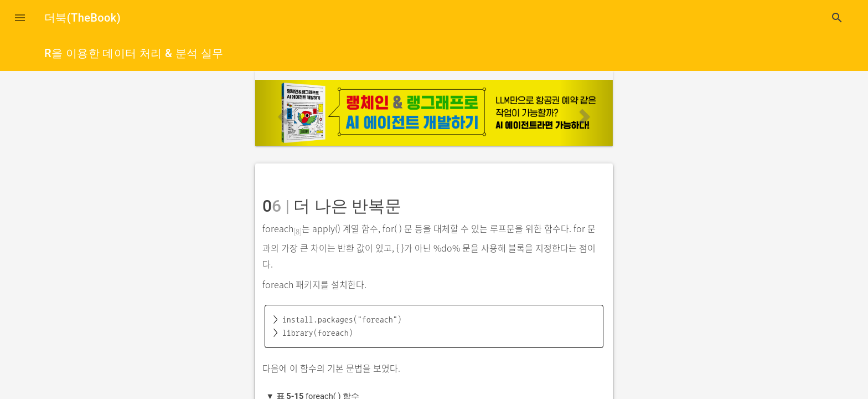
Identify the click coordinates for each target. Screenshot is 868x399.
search (837, 18)
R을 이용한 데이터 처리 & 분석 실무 (134, 53)
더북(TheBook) (82, 18)
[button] (20, 18)
